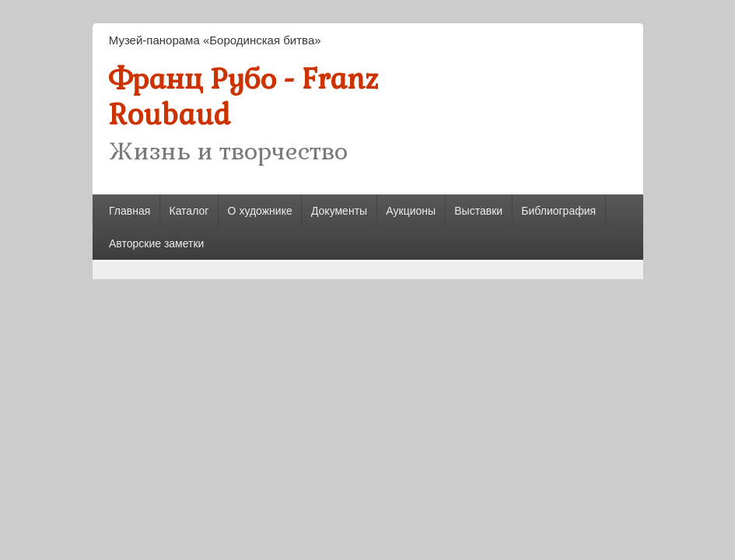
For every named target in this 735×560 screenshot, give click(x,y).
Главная (129, 211)
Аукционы (411, 211)
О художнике (260, 211)
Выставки (478, 211)
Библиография (558, 211)
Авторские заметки (156, 243)
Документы (339, 211)
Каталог (189, 211)
